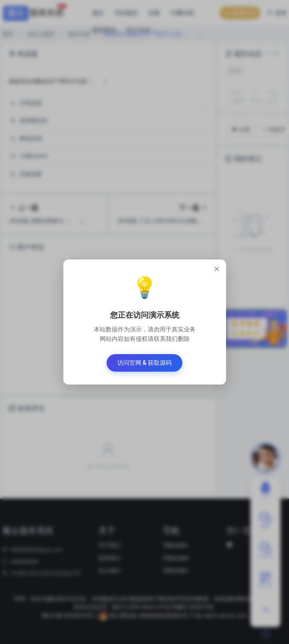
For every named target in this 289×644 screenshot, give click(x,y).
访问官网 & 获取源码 (145, 363)
